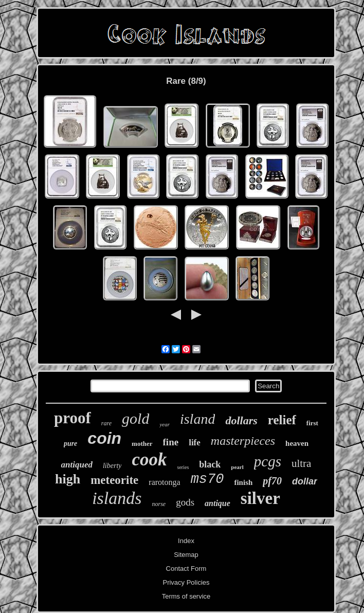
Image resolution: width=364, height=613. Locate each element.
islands (117, 498)
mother (142, 444)
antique (217, 503)
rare (106, 423)
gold (135, 418)
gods (185, 502)
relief (282, 420)
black (210, 464)
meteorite (114, 480)
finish (243, 482)
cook (149, 459)
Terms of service (186, 596)
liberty (112, 466)
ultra (301, 463)
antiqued (77, 465)
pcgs (268, 461)
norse (159, 504)
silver (260, 498)
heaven (297, 443)
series (183, 467)
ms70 (207, 479)
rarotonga (164, 482)
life (195, 443)
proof (72, 418)
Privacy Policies (186, 582)
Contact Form (186, 569)
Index (186, 541)
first (312, 423)
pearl (237, 467)
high (68, 479)
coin (104, 438)
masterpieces (243, 441)
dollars (241, 420)
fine (171, 442)
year (165, 424)
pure (70, 444)
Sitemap (186, 555)
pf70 (272, 481)
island (197, 419)
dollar (305, 481)
